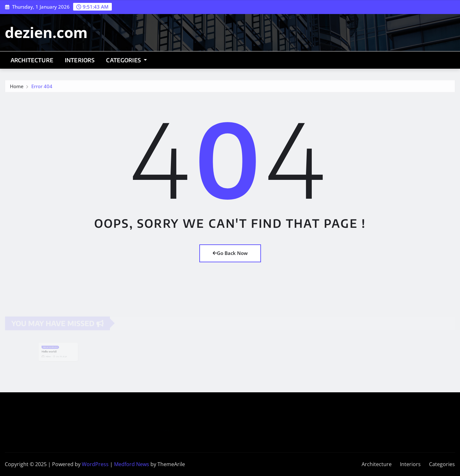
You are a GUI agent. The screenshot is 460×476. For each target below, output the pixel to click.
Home (17, 87)
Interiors (80, 60)
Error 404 (42, 87)
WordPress (95, 464)
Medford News (132, 464)
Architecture (32, 60)
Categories (126, 60)
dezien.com (46, 32)
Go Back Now (230, 253)
